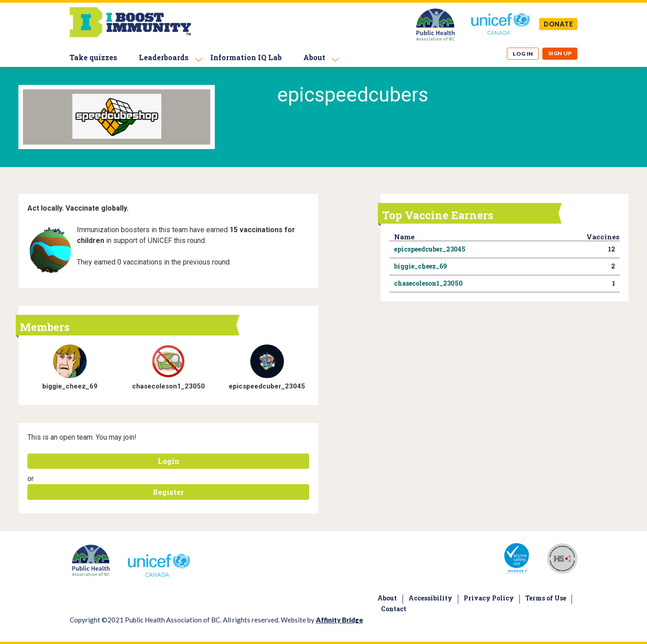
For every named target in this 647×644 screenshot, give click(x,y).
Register (168, 492)
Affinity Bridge (339, 620)
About (314, 57)
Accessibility (430, 598)
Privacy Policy (489, 598)
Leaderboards (164, 57)
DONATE (558, 24)
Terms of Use (546, 598)
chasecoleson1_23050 (168, 386)
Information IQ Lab (246, 57)
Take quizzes (93, 57)
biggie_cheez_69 (70, 386)
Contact (394, 609)
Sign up (560, 53)
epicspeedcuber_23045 (267, 386)
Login (168, 461)
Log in (523, 54)
